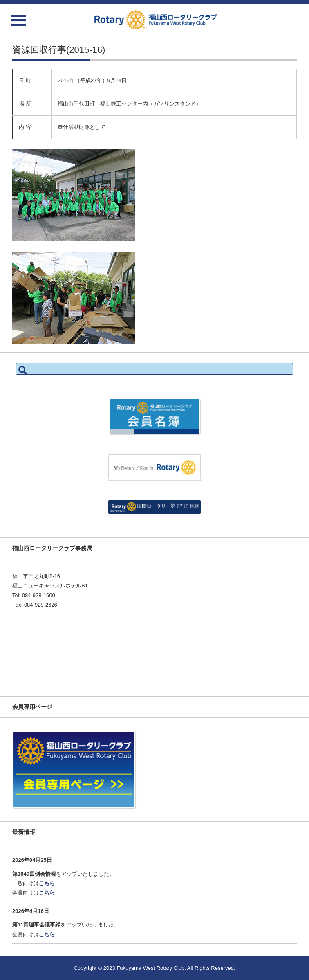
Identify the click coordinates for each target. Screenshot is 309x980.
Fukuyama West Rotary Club (150, 968)
